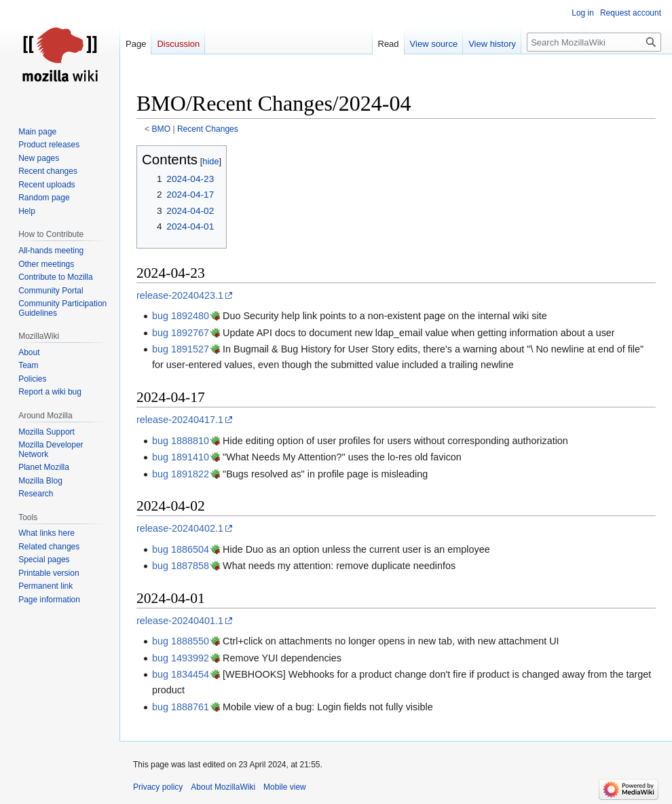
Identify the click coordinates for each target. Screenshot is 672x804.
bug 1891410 (181, 457)
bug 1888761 (181, 707)
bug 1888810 (181, 441)
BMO (162, 129)
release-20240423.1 (180, 295)
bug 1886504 (181, 549)
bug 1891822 (181, 474)
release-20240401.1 (180, 621)
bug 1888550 (181, 641)
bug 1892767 (181, 333)
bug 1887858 (181, 566)
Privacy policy (158, 787)
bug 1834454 (181, 674)
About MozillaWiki (223, 787)
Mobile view (285, 787)
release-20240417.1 (180, 420)
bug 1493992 (181, 658)
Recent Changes (208, 129)
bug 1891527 (181, 349)
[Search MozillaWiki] (594, 42)
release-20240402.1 (180, 528)
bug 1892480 (181, 316)
